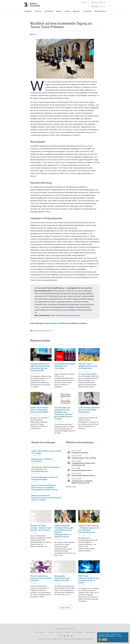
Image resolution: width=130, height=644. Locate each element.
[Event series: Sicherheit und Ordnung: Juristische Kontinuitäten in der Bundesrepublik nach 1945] (80, 479)
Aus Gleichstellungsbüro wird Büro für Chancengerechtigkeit (45, 478)
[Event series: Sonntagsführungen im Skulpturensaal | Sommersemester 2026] (80, 461)
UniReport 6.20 (45, 331)
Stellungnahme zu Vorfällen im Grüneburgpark (42, 460)
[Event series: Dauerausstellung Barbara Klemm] (79, 468)
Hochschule (87, 11)
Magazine (86, 2)
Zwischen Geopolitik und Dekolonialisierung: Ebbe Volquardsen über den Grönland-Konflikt (40, 367)
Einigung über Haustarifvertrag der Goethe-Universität (62, 578)
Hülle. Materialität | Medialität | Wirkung (83, 476)
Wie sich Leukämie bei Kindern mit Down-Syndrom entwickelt (41, 578)
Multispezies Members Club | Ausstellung (84, 458)
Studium (59, 11)
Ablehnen (104, 639)
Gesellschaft (49, 11)
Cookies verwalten (88, 639)
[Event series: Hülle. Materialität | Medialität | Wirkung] (80, 474)
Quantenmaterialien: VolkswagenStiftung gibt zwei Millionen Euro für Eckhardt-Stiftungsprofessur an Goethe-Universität (64, 531)
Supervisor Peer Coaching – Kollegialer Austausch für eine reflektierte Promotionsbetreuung (89, 529)
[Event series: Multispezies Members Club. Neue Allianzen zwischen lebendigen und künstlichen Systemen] (80, 456)
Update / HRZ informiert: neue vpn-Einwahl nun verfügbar (46, 452)
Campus (67, 11)
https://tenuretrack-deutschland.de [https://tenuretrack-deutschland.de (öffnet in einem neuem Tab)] (68, 315)
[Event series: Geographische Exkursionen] (80, 451)
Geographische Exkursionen (80, 453)
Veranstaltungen (100, 11)
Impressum (66, 639)
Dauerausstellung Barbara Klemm (82, 470)
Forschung (38, 11)
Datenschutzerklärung (76, 639)
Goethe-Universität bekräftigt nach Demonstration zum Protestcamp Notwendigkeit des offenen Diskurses (45, 487)
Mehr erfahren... (119, 636)
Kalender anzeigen (71, 487)
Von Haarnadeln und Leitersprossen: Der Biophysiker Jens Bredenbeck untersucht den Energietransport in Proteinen (63, 413)
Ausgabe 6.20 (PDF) (58, 323)
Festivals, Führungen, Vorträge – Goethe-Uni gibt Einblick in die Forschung (41, 528)
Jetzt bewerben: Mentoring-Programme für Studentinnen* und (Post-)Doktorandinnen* (45, 469)
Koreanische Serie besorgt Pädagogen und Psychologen (65, 366)
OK (100, 639)
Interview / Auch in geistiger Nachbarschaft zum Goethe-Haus (88, 366)
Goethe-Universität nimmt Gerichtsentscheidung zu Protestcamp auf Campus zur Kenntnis (46, 498)
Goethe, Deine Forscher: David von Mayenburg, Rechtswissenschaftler (40, 410)
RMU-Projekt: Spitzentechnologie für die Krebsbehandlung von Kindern (89, 579)
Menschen (77, 11)
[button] (65, 608)
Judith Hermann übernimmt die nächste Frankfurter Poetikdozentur (89, 410)
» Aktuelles (28, 11)
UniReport (36, 331)
